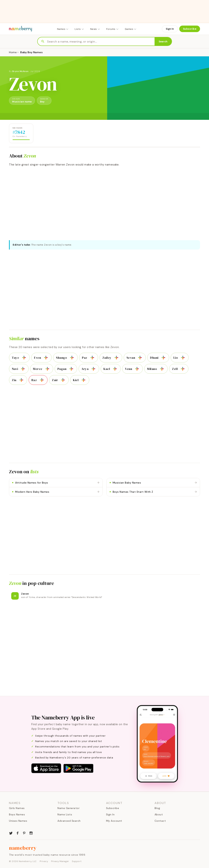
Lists (79, 29)
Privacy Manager (60, 861)
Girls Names (17, 808)
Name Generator (68, 808)
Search (163, 42)
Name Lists (65, 814)
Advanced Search (69, 821)
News (95, 29)
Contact (160, 821)
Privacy (44, 861)
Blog (157, 808)
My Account (114, 821)
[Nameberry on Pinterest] (24, 833)
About (159, 814)
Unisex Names (18, 821)
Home (13, 52)
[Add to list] (24, 358)
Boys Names (17, 814)
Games (131, 29)
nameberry (23, 848)
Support (77, 861)
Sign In (170, 29)
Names (63, 29)
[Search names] (101, 42)
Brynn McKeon (20, 71)
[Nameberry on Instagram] (31, 833)
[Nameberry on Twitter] (11, 833)
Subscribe (190, 29)
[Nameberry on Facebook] (18, 833)
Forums (113, 29)
